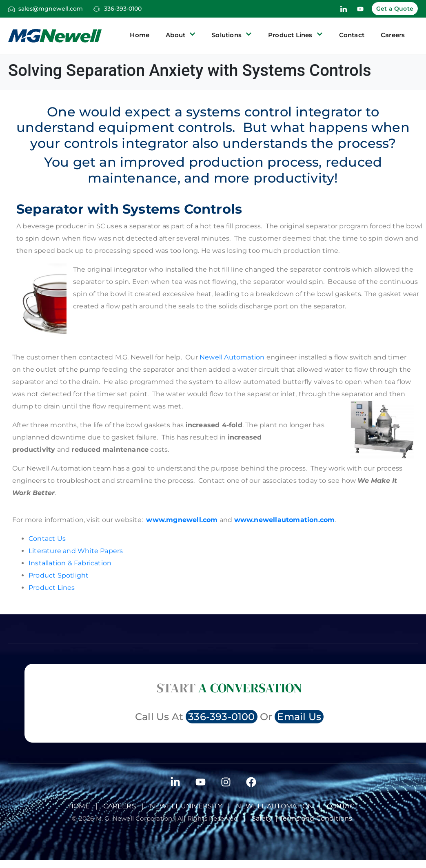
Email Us (299, 717)
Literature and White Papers (76, 551)
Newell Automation (231, 357)
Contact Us (47, 539)
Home (140, 35)
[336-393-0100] (97, 9)
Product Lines (295, 35)
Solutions (232, 35)
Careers (393, 35)
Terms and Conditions (317, 818)
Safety (264, 818)
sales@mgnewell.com (51, 9)
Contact (352, 35)
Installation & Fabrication (70, 563)
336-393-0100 (123, 9)
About (181, 35)
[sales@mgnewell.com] (11, 9)
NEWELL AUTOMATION (274, 806)
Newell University (186, 806)
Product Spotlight (59, 575)
